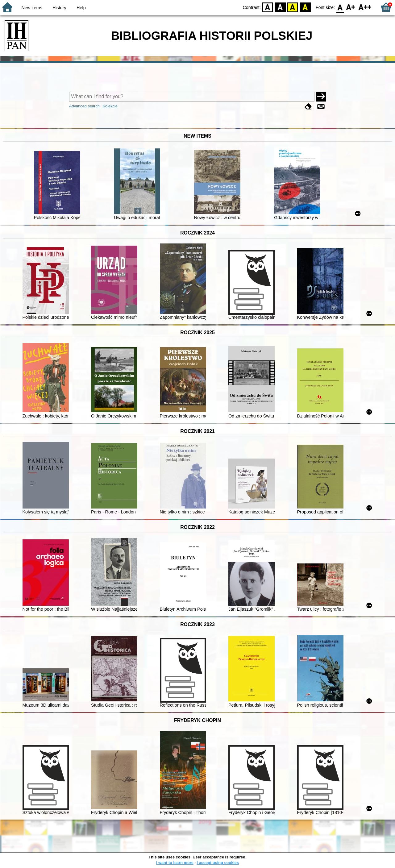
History (59, 8)
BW (280, 7)
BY (305, 7)
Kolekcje (110, 106)
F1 (351, 7)
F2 (365, 7)
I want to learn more (175, 863)
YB (293, 7)
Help (81, 8)
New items (32, 8)
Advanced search (84, 106)
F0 (340, 7)
